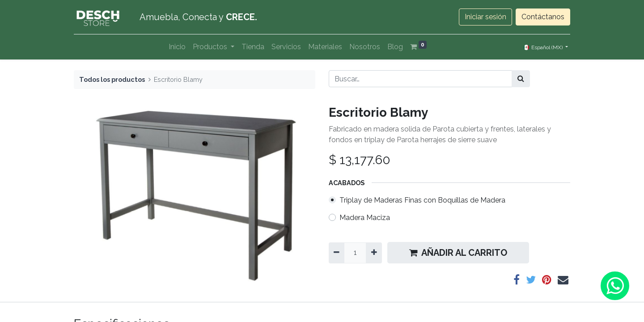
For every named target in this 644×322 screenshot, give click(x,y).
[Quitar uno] (337, 253)
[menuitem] (177, 47)
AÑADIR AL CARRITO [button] (458, 253)
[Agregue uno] (374, 253)
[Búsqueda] (521, 79)
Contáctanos (543, 17)
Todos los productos (112, 79)
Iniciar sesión (485, 17)
